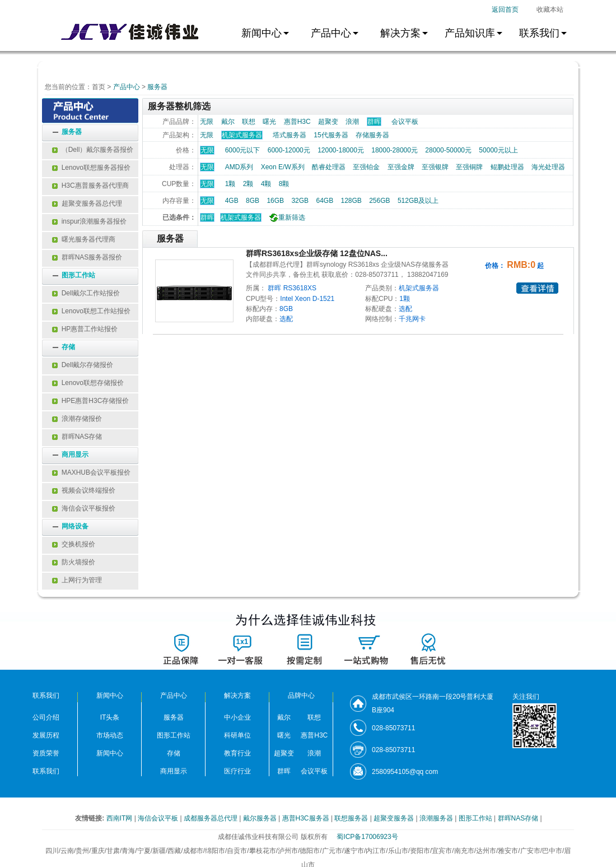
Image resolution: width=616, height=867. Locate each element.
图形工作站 (78, 275)
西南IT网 (120, 818)
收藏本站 (550, 10)
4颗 (266, 184)
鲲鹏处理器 (507, 167)
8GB (253, 201)
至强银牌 (435, 167)
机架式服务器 (241, 217)
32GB (300, 201)
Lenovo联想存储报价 (88, 383)
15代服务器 (331, 135)
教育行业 (237, 753)
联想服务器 (352, 818)
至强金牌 (401, 167)
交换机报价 (74, 544)
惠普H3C (297, 122)
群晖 (207, 217)
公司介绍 (46, 717)
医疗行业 (237, 771)
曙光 (269, 122)
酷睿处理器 (329, 167)
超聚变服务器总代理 (87, 203)
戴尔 (228, 122)
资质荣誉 (46, 753)
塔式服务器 (290, 135)
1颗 (230, 184)
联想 (249, 122)
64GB (325, 201)
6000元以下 (243, 150)
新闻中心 (110, 753)
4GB (232, 201)
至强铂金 (366, 167)
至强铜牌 (469, 167)
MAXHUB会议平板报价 (91, 472)
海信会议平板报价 (84, 508)
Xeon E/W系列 (283, 167)
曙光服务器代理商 (84, 239)
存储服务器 (372, 135)
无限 (207, 122)
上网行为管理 (77, 580)
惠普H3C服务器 (307, 818)
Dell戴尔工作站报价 (86, 293)
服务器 (157, 87)
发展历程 (46, 735)
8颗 (284, 184)
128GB (351, 201)
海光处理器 (548, 167)
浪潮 (352, 122)
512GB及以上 (418, 201)
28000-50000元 (448, 150)
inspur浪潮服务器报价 (89, 221)
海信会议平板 (159, 818)
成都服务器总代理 (211, 818)
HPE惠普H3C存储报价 (90, 401)
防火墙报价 (74, 562)
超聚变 (328, 122)
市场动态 (110, 735)
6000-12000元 (289, 150)
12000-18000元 (341, 150)
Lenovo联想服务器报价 (91, 168)
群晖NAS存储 (77, 437)
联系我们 (46, 771)
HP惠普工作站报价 (85, 329)
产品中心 (127, 87)
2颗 (248, 184)
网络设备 (75, 526)
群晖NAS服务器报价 (87, 257)
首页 (99, 87)
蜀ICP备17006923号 (367, 837)
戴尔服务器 (261, 818)
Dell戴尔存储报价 (83, 365)
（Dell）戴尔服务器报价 (93, 150)
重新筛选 (286, 217)
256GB (379, 201)
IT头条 (110, 717)
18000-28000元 (395, 150)
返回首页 (505, 10)
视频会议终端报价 (84, 490)
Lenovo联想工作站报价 (91, 311)
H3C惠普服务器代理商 (90, 186)
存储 (68, 347)
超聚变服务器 (395, 818)
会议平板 (405, 122)
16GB (275, 201)
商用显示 (75, 455)
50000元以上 (498, 150)
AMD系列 (239, 167)
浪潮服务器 (437, 818)
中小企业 (237, 717)
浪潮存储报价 (77, 419)
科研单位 (237, 735)
